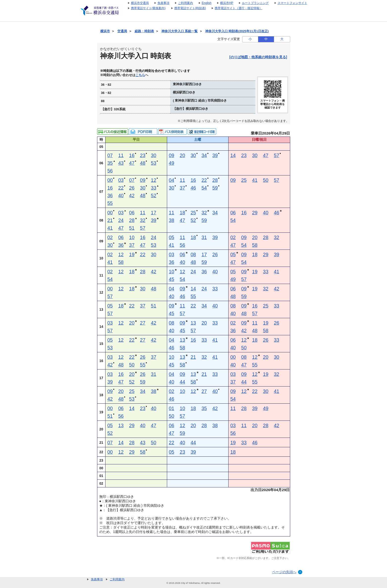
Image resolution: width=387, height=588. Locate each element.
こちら (140, 75)
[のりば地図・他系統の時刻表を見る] (258, 57)
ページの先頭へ (284, 572)
